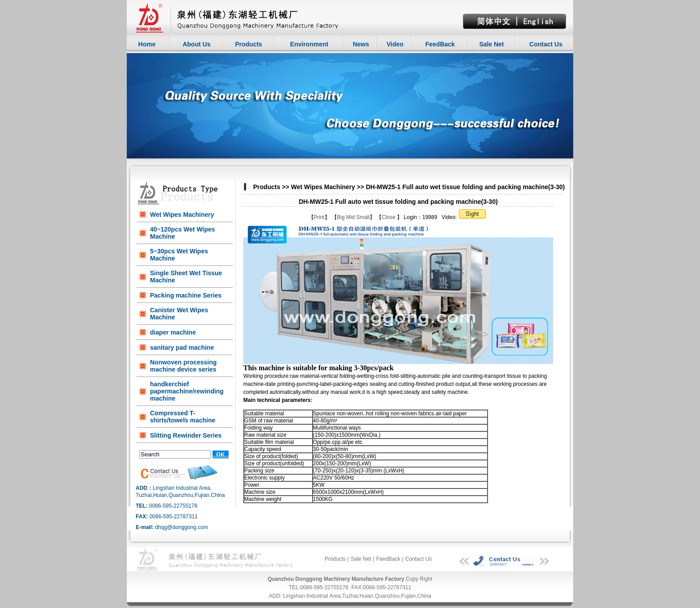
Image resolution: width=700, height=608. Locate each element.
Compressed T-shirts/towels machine (183, 417)
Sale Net (491, 44)
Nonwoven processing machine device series (183, 366)
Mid (350, 217)
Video (395, 44)
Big (341, 217)
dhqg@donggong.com (181, 527)
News (361, 44)
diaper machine (173, 332)
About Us (196, 44)
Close (389, 217)
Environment (309, 44)
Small (363, 217)
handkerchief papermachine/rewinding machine (187, 391)
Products (248, 44)
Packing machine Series (186, 295)
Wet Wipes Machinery (182, 215)
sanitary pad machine (182, 347)
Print (319, 217)
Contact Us (546, 44)
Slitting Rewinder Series (186, 435)
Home (147, 44)
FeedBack (440, 44)
